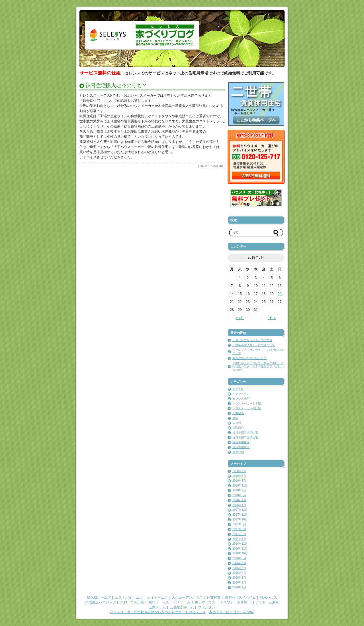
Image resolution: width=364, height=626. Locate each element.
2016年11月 (240, 549)
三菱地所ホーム (182, 607)
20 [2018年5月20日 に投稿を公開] (280, 294)
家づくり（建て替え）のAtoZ (231, 612)
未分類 (237, 423)
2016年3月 (239, 578)
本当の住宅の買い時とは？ (250, 358)
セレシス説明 (241, 399)
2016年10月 (240, 553)
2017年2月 (239, 534)
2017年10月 (240, 519)
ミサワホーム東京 (265, 602)
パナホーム (182, 602)
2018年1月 (239, 505)
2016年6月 (239, 568)
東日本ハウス (205, 602)
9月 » (272, 318)
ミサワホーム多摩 (234, 602)
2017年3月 (239, 529)
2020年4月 (239, 471)
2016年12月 (240, 544)
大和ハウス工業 (132, 602)
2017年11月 (240, 515)
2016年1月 (239, 587)
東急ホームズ (159, 602)
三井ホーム (157, 607)
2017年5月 (239, 524)
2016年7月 (239, 563)
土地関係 (238, 413)
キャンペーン (241, 394)
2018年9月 (239, 490)
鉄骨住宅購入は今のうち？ (116, 86)
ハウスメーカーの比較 (247, 408)
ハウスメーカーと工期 (247, 403)
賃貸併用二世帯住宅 (245, 432)
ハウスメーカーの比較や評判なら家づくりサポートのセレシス (158, 612)
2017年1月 (239, 539)
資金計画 (238, 452)
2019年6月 (239, 476)
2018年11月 (240, 486)
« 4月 (240, 318)
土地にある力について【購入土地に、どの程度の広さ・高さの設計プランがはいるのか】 (258, 366)
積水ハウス (269, 597)
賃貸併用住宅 (241, 442)
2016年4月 (239, 573)
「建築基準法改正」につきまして (254, 345)
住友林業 (214, 597)
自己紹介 (238, 428)
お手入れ (238, 389)
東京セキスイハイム (240, 597)
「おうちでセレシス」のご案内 (252, 340)
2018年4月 (239, 500)
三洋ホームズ (157, 597)
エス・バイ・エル (129, 597)
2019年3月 (239, 481)
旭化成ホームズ (99, 597)
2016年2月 (239, 583)
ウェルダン (207, 607)
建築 (235, 418)
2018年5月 (239, 495)
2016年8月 (239, 558)
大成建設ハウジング (101, 602)
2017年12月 (240, 510)
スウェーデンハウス (187, 597)
